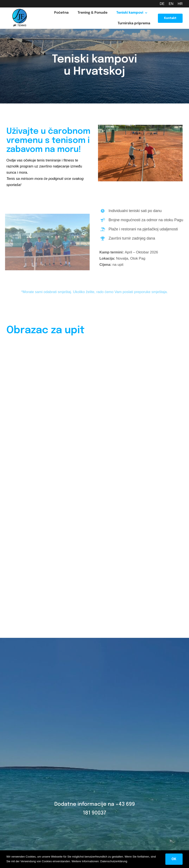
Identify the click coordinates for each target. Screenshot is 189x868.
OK (174, 859)
